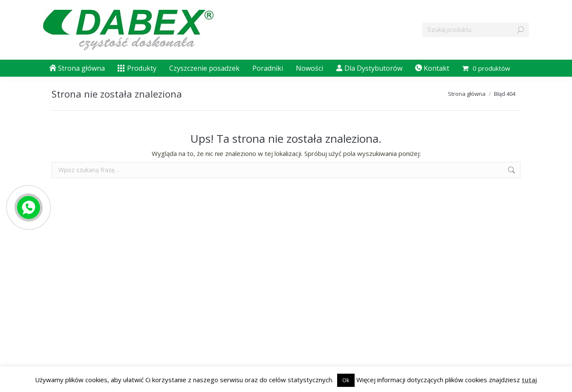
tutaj (529, 380)
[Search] (476, 30)
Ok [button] (346, 380)
